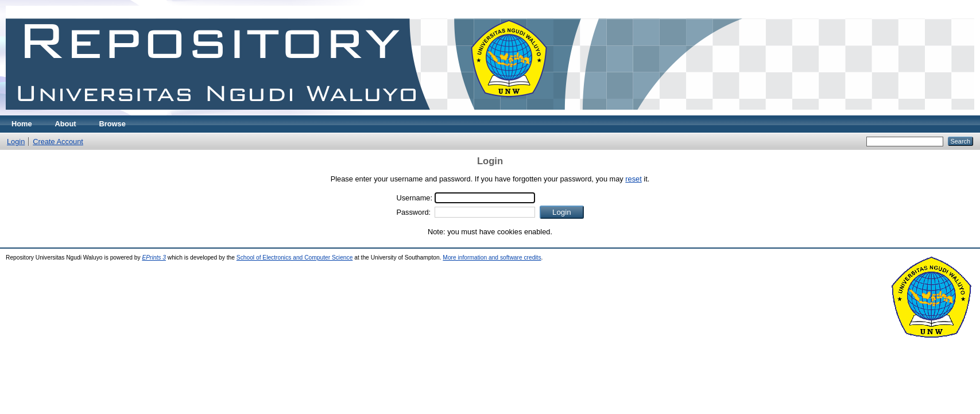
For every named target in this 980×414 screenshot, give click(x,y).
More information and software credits (492, 258)
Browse (113, 124)
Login (16, 142)
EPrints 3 (154, 258)
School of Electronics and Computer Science (295, 258)
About (66, 124)
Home (22, 124)
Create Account (58, 142)
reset (633, 179)
